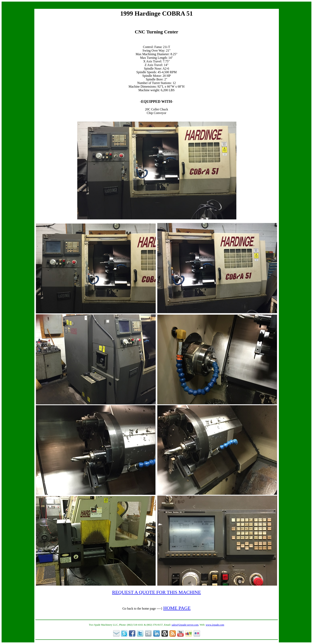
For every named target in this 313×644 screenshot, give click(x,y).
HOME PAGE (177, 608)
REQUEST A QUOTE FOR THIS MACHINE (156, 592)
